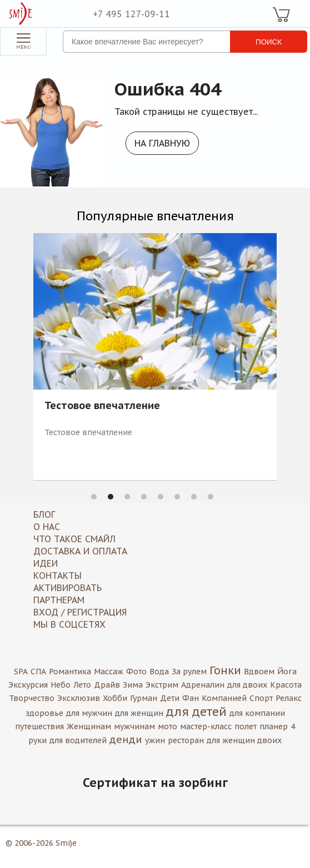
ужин (155, 740)
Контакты (57, 576)
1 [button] (94, 497)
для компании (257, 713)
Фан (191, 698)
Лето (82, 685)
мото (167, 726)
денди (126, 740)
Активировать (67, 588)
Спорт (261, 698)
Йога (287, 672)
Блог (44, 514)
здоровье (44, 713)
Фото (136, 672)
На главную (162, 143)
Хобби (115, 698)
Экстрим (162, 685)
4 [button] (144, 497)
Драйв (107, 685)
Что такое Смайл (74, 539)
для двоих (247, 685)
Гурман (144, 698)
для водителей (78, 740)
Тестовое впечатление (102, 406)
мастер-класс (206, 726)
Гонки (225, 670)
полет (246, 726)
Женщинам (89, 726)
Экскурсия (28, 685)
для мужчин (89, 713)
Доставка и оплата (80, 551)
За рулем (189, 672)
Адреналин (203, 685)
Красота (286, 685)
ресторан (186, 740)
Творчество (32, 698)
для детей (196, 711)
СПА (38, 672)
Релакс (289, 698)
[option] (155, 357)
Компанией (224, 698)
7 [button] (194, 497)
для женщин (139, 713)
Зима (133, 685)
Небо (61, 685)
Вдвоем (259, 672)
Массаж (109, 672)
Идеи (46, 563)
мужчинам (134, 726)
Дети (170, 698)
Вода (159, 672)
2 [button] (111, 497)
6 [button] (177, 497)
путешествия (39, 726)
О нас (47, 527)
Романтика (70, 672)
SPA (21, 672)
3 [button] (127, 497)
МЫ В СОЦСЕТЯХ (69, 624)
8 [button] (211, 497)
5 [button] (161, 497)
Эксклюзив (79, 698)
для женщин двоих (244, 740)
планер (274, 726)
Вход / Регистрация (80, 612)
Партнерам (59, 600)
